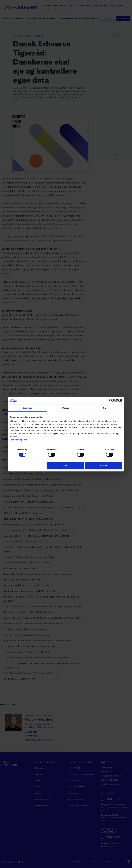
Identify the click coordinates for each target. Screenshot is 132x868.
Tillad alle (104, 466)
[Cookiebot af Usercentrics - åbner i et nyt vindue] (111, 400)
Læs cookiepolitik (19, 440)
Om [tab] (105, 408)
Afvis (66, 466)
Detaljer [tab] (66, 408)
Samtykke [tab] (27, 408)
